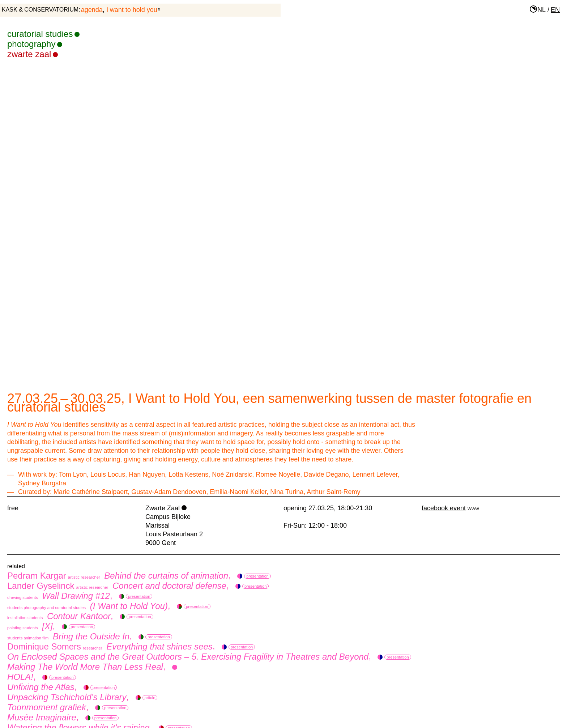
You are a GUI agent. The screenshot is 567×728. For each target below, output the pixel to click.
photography (35, 44)
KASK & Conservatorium (40, 10)
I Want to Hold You (132, 10)
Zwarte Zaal (33, 54)
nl (542, 10)
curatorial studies (43, 34)
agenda (92, 10)
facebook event (444, 508)
